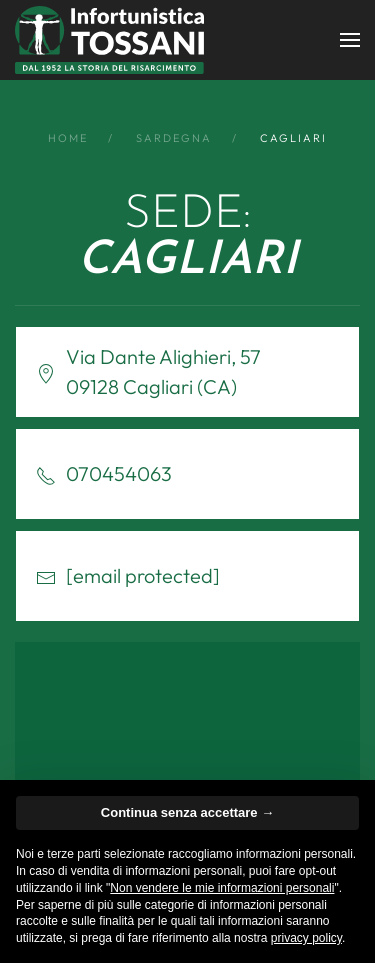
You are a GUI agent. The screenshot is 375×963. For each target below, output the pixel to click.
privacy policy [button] (306, 938)
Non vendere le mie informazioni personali (222, 888)
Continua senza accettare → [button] (187, 812)
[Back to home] (109, 40)
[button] (350, 40)
